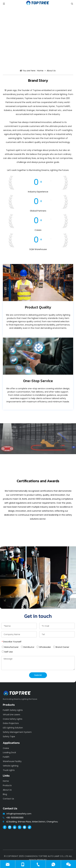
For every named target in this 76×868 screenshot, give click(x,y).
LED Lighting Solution (13, 728)
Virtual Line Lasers (11, 715)
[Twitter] (20, 827)
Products (7, 785)
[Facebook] (5, 827)
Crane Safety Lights (13, 719)
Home (6, 781)
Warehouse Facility (12, 761)
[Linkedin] (10, 827)
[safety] (38, 578)
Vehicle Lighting (11, 766)
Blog (5, 794)
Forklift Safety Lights (13, 710)
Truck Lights (9, 770)
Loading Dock (9, 752)
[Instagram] (25, 827)
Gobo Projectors (11, 723)
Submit (38, 675)
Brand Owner (61, 647)
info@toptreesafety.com (19, 814)
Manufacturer (10, 647)
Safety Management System (17, 732)
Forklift (6, 757)
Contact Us (8, 799)
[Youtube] (15, 827)
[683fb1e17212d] (38, 283)
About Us (7, 790)
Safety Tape (9, 737)
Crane (6, 748)
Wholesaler (44, 647)
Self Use (7, 652)
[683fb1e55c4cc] (38, 356)
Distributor (28, 647)
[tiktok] (29, 827)
